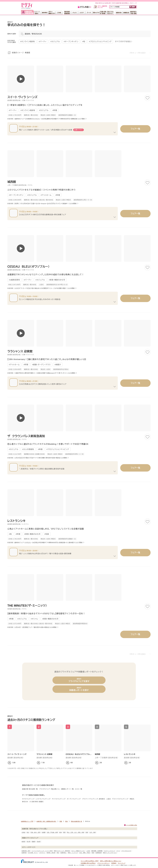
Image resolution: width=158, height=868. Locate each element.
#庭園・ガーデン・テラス (41, 365)
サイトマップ (122, 863)
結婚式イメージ (21, 53)
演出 (58, 853)
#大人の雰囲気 (28, 449)
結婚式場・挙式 (26, 851)
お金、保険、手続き (85, 853)
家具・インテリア (73, 853)
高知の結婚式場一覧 (76, 821)
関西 (64, 832)
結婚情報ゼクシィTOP (27, 821)
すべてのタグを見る (123, 42)
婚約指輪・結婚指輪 (97, 851)
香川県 (29, 842)
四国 (61, 821)
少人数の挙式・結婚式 (36, 802)
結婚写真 (24, 853)
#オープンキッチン (16, 195)
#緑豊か (58, 365)
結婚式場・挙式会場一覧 (30, 789)
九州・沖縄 (92, 832)
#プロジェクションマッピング (58, 449)
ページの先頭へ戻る (131, 825)
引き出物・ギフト (33, 853)
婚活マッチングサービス (110, 853)
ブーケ (118, 851)
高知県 (39, 842)
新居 (93, 853)
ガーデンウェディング (74, 799)
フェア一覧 (135, 129)
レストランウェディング (43, 799)
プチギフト (42, 853)
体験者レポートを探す (79, 689)
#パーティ (13, 110)
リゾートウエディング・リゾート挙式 (42, 851)
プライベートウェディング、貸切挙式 (93, 799)
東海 (60, 832)
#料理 (55, 110)
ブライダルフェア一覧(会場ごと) (49, 789)
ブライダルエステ (126, 851)
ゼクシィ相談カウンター (78, 851)
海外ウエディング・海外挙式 (62, 851)
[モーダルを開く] (85, 34)
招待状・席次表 (51, 853)
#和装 (47, 534)
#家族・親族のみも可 (57, 280)
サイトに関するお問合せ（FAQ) (90, 861)
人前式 (109, 799)
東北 (28, 832)
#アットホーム (46, 195)
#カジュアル (44, 110)
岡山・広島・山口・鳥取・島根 (76, 832)
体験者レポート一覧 (67, 789)
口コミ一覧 (79, 789)
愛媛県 (34, 842)
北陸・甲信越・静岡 (52, 832)
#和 (10, 534)
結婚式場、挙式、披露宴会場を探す (46, 821)
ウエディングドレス (109, 851)
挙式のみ (25, 802)
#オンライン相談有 (28, 110)
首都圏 (44, 832)
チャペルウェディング (59, 799)
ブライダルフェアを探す (79, 680)
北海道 (23, 832)
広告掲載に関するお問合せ (88, 863)
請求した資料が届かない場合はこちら (111, 861)
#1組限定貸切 (14, 280)
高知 (66, 821)
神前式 (132, 799)
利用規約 (114, 863)
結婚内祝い (64, 853)
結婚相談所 (99, 853)
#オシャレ (35, 619)
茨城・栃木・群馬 (35, 832)
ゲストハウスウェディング (120, 799)
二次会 (88, 851)
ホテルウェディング (28, 799)
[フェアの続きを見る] (115, 132)
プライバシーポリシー (103, 863)
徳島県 (23, 842)
